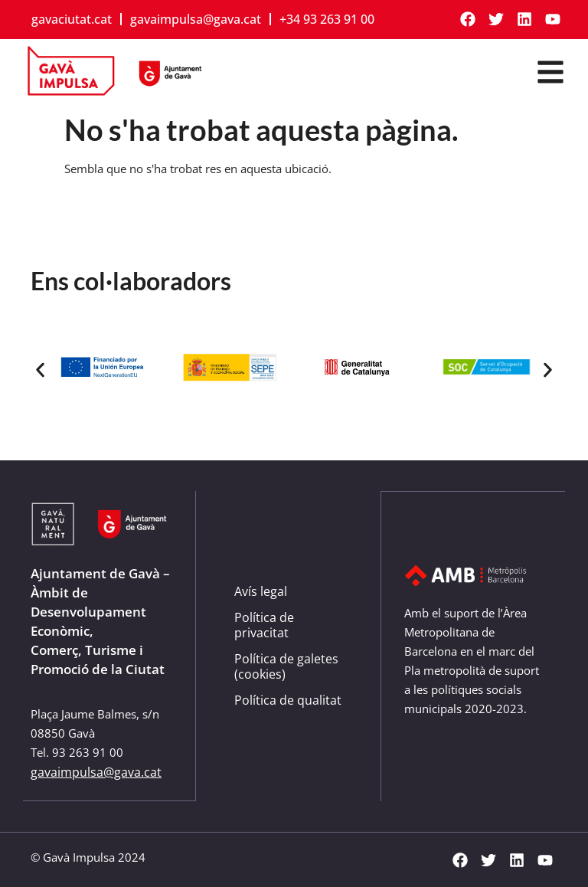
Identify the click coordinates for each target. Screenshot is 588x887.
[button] (40, 370)
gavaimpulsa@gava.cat (196, 19)
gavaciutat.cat (72, 19)
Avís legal (261, 591)
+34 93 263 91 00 (327, 19)
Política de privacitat (264, 625)
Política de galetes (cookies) (286, 666)
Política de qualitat (288, 700)
